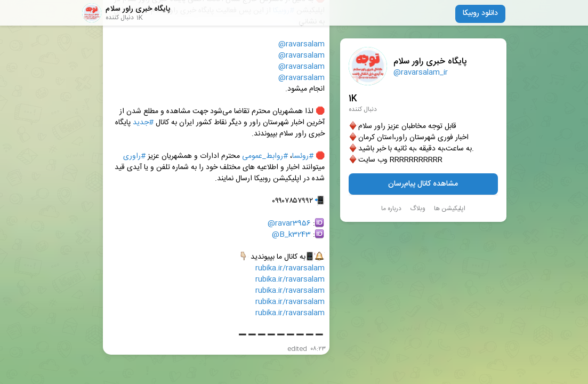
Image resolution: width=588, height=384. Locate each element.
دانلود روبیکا (480, 13)
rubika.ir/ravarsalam (290, 269)
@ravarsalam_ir (421, 73)
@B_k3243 (291, 235)
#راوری (134, 157)
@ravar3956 (289, 224)
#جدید (143, 123)
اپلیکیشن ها (450, 209)
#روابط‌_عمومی (265, 157)
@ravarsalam (301, 45)
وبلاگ (418, 209)
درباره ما (391, 209)
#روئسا (303, 157)
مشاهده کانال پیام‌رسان (423, 184)
